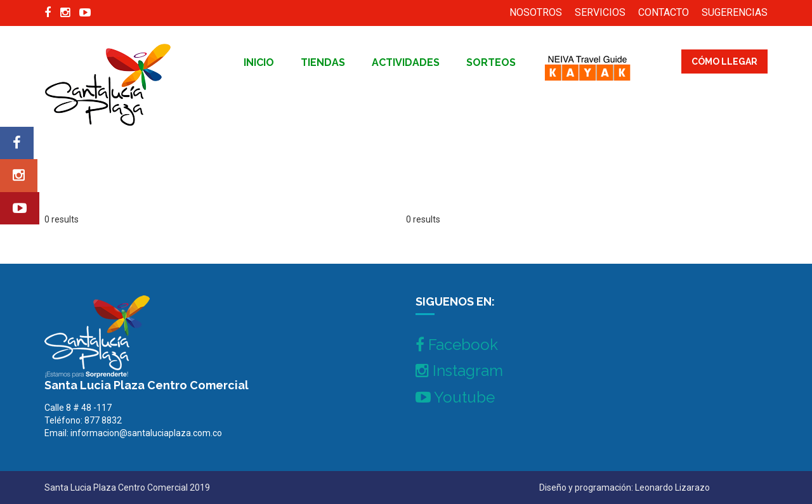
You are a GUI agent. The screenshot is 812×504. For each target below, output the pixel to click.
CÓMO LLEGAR (724, 61)
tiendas (323, 62)
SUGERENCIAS (735, 12)
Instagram (459, 371)
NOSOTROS (536, 12)
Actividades (406, 62)
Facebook (457, 345)
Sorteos (491, 62)
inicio (259, 62)
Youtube (455, 397)
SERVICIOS (600, 12)
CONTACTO (664, 12)
